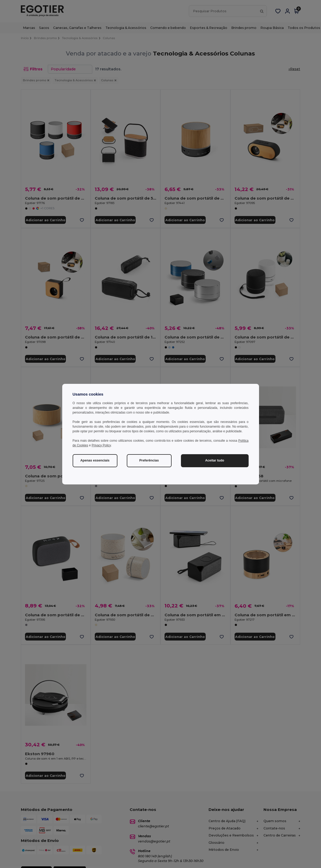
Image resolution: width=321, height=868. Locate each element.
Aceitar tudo (215, 460)
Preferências (149, 460)
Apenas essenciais (95, 460)
